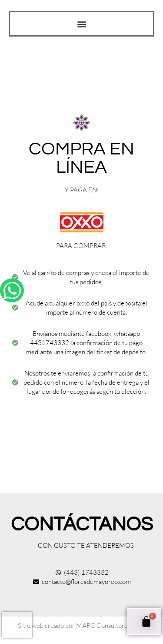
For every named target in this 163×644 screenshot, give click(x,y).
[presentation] (17, 625)
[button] (81, 24)
